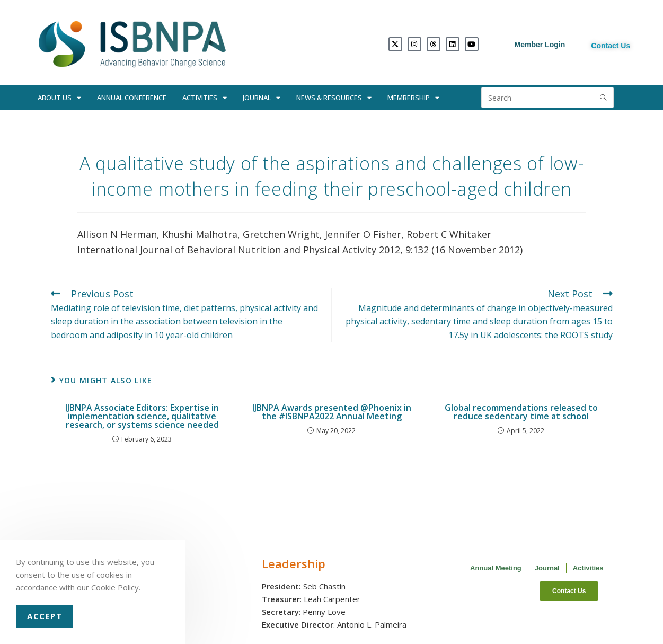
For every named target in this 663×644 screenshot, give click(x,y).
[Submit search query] (603, 98)
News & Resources (334, 98)
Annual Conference (132, 98)
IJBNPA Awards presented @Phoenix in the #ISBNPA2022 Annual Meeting (332, 412)
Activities (205, 98)
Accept (45, 616)
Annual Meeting (496, 568)
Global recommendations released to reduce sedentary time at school (521, 412)
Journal (262, 98)
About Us (59, 98)
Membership (413, 98)
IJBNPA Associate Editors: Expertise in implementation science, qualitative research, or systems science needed (142, 416)
